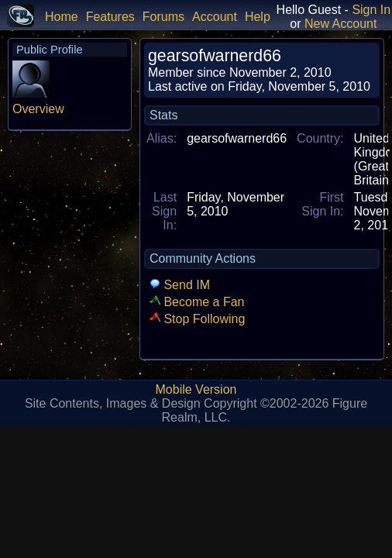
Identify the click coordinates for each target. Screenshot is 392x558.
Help (258, 17)
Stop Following (197, 319)
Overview (38, 109)
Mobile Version (196, 389)
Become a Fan (197, 302)
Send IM (180, 285)
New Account (340, 24)
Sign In (371, 10)
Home (62, 17)
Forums (163, 17)
